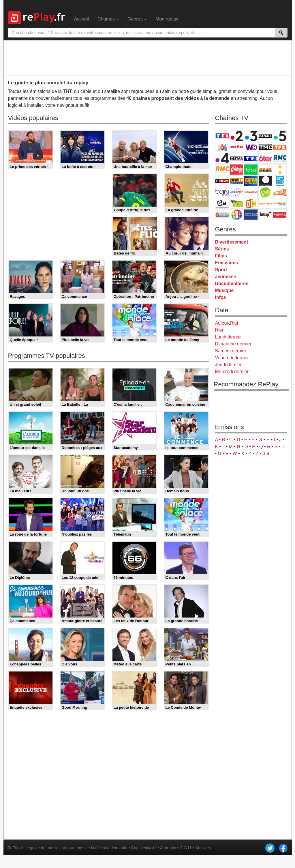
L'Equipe (251, 192)
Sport (221, 270)
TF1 (222, 136)
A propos (168, 848)
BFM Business (251, 181)
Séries (222, 249)
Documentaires (232, 284)
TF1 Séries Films (251, 158)
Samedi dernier (231, 351)
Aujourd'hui (227, 323)
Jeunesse (226, 277)
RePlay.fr (16, 848)
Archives (203, 848)
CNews (222, 181)
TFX (280, 147)
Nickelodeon (265, 203)
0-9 (266, 453)
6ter (265, 158)
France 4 (222, 158)
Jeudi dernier (229, 365)
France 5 (280, 136)
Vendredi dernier (232, 358)
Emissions (227, 263)
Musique (224, 290)
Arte (236, 147)
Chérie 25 (236, 170)
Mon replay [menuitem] (167, 19)
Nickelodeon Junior (280, 203)
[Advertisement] (148, 58)
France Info (280, 170)
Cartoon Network (222, 203)
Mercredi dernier (232, 372)
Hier (219, 330)
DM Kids (251, 203)
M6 (222, 147)
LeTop (265, 215)
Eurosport (236, 192)
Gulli (265, 192)
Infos (221, 297)
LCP (251, 215)
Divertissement (232, 242)
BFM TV (236, 181)
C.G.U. (186, 848)
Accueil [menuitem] (82, 19)
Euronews (265, 181)
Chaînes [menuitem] (108, 19)
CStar (236, 158)
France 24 (280, 181)
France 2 (236, 136)
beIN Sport (222, 192)
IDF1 (236, 215)
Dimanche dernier (233, 344)
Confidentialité (144, 848)
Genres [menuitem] (137, 19)
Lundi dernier (229, 337)
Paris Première (265, 170)
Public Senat (280, 215)
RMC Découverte (280, 158)
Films (221, 256)
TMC (265, 147)
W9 (251, 147)
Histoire (222, 215)
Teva (251, 170)
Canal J (280, 192)
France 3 (251, 136)
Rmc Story (222, 170)
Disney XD (236, 203)
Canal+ (265, 136)
